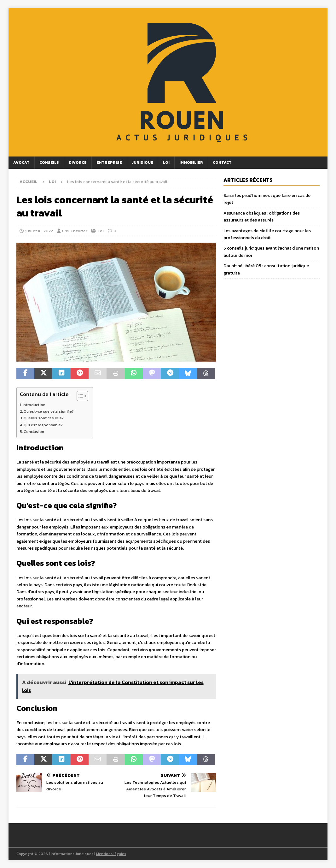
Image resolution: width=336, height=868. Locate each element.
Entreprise (109, 162)
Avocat (21, 162)
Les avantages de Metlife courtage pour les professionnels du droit (267, 234)
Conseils (49, 162)
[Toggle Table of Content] (79, 396)
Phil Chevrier (75, 231)
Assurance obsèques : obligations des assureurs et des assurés (262, 217)
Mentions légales (111, 854)
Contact (222, 162)
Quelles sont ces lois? (44, 418)
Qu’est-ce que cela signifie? (49, 411)
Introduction (34, 405)
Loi (166, 162)
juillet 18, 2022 (39, 231)
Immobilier (191, 162)
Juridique (142, 162)
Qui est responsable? (43, 425)
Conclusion (34, 431)
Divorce (78, 162)
